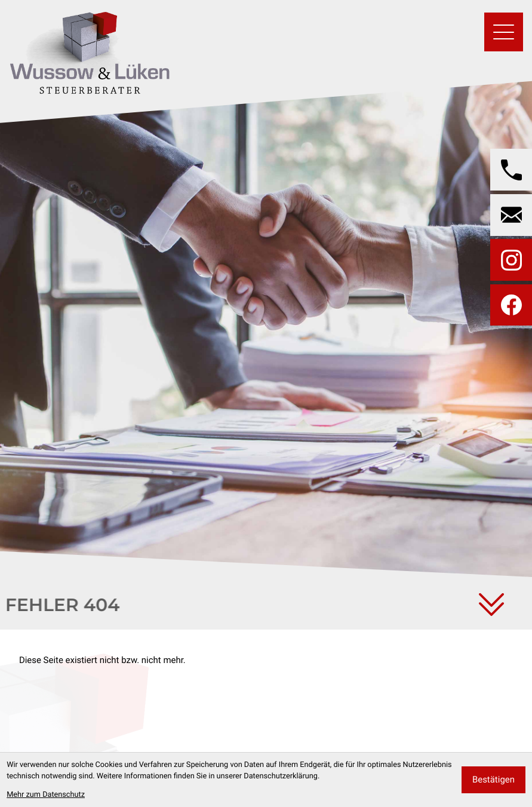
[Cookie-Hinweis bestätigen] (493, 780)
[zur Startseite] (90, 49)
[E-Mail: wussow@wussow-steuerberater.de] (511, 215)
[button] (511, 170)
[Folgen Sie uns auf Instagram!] (511, 260)
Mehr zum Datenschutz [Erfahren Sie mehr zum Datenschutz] (46, 795)
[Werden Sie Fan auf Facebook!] (511, 305)
